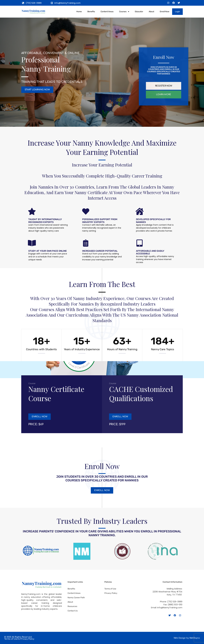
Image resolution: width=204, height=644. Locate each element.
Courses (124, 12)
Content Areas (107, 12)
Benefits (91, 12)
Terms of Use (11, 639)
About (151, 12)
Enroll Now (165, 12)
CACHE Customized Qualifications (141, 394)
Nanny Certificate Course (56, 394)
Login (177, 12)
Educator (139, 12)
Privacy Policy (27, 639)
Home (79, 12)
